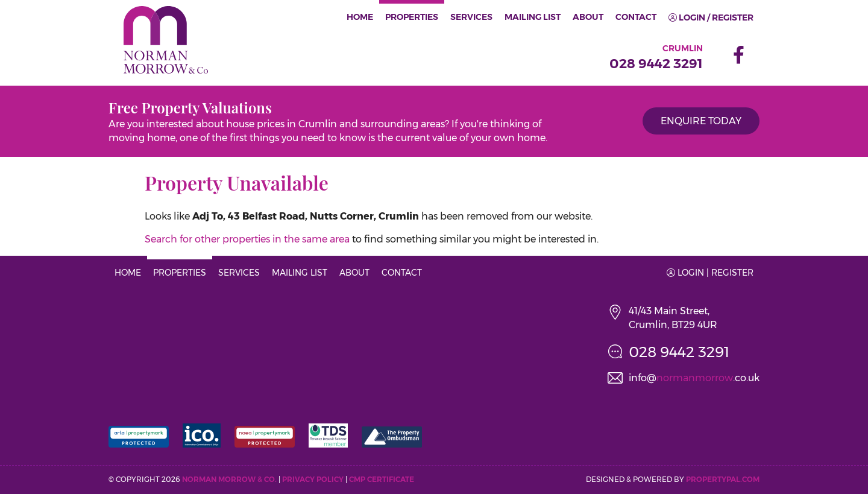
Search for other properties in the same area (247, 239)
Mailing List (533, 17)
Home (360, 17)
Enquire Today (701, 121)
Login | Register (710, 273)
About (588, 17)
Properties (412, 17)
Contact (636, 17)
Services (471, 17)
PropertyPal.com (723, 479)
